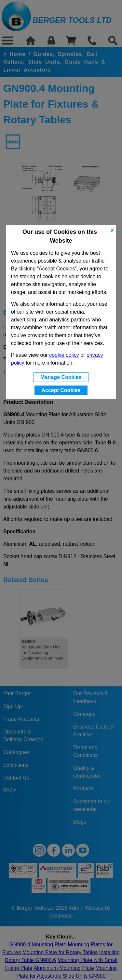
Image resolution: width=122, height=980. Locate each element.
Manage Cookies (61, 377)
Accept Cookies (61, 390)
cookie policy (64, 355)
